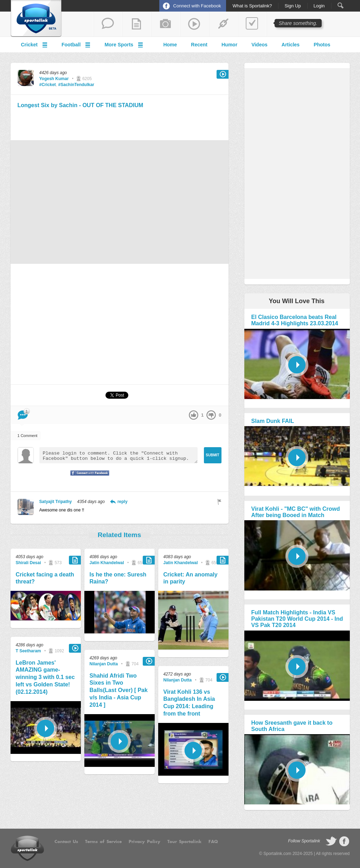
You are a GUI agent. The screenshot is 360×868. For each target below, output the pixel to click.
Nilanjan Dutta (104, 664)
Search (340, 5)
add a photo (166, 24)
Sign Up (292, 6)
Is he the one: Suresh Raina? (118, 578)
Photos (322, 45)
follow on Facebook (344, 841)
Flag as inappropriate (219, 502)
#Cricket (48, 85)
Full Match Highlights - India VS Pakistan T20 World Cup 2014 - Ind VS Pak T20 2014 (297, 619)
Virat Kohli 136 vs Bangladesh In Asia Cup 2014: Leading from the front (189, 703)
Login (319, 6)
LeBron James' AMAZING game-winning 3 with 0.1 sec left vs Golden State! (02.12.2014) (45, 677)
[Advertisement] (120, 123)
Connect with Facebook (197, 6)
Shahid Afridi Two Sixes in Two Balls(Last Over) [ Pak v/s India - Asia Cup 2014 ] (119, 690)
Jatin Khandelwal (107, 563)
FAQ (213, 842)
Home (170, 45)
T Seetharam (28, 651)
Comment (23, 413)
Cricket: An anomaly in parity (191, 578)
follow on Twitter (331, 841)
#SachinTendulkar (76, 85)
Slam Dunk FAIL (273, 421)
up (194, 415)
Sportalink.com (277, 854)
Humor (229, 45)
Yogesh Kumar (54, 79)
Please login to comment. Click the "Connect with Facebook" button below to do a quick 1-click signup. (118, 455)
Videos (259, 45)
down (211, 415)
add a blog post (137, 24)
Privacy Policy (144, 842)
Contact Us (66, 842)
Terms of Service (103, 842)
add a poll (252, 24)
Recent (199, 45)
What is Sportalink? (252, 6)
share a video (194, 24)
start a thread (108, 24)
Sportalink (36, 19)
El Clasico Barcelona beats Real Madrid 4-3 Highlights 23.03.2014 (295, 320)
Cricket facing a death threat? (45, 578)
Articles (291, 45)
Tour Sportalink (184, 842)
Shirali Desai (28, 563)
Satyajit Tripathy (56, 502)
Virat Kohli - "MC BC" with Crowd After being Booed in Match (296, 512)
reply (123, 502)
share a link (223, 24)
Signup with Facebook (88, 477)
